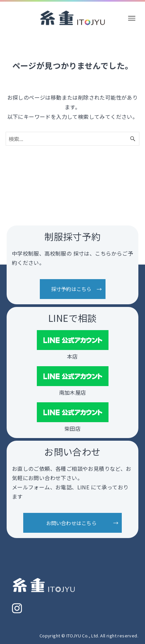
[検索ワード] (72, 139)
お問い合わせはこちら (71, 523)
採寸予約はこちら (71, 289)
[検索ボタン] (133, 139)
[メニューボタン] (132, 18)
